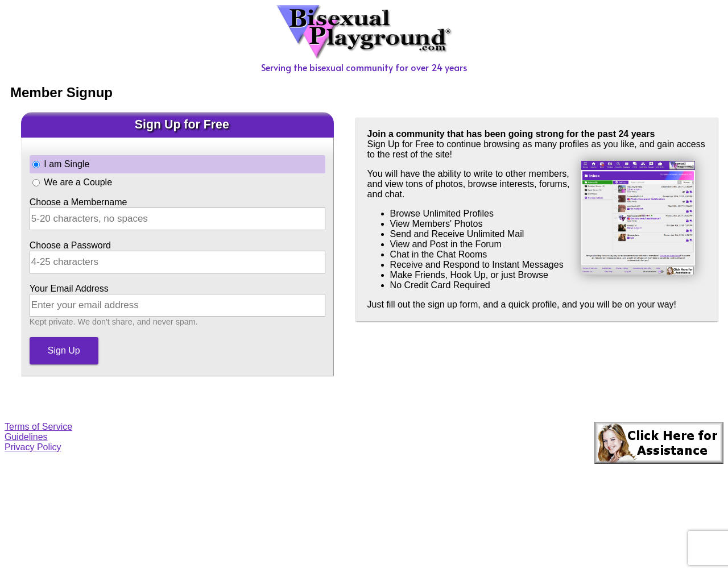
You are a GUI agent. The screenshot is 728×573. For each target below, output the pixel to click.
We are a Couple (78, 182)
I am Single (67, 164)
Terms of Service (38, 427)
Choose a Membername (78, 202)
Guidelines (26, 437)
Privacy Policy (33, 447)
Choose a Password (70, 245)
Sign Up (64, 350)
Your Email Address (69, 288)
